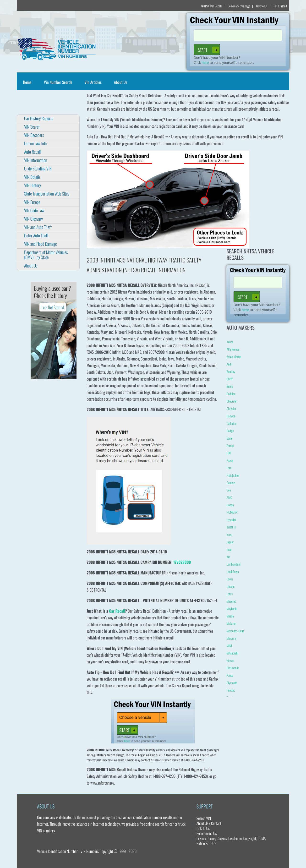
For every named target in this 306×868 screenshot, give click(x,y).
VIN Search (32, 127)
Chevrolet (232, 401)
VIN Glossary (33, 219)
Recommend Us (207, 833)
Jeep (229, 549)
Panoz (230, 675)
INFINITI (231, 527)
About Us (121, 82)
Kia (228, 557)
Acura (230, 342)
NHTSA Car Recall (211, 6)
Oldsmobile (233, 668)
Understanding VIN (38, 169)
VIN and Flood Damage (41, 244)
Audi (229, 364)
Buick (230, 386)
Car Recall (117, 611)
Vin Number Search (58, 82)
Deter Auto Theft (36, 235)
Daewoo (231, 416)
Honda (230, 505)
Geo (229, 490)
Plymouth (232, 683)
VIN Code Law (34, 210)
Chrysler (231, 408)
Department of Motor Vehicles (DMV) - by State (46, 255)
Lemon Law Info (35, 143)
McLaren (231, 623)
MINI (229, 646)
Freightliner (233, 475)
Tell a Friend (280, 6)
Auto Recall (32, 152)
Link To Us (203, 828)
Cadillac (231, 394)
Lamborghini (233, 564)
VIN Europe (32, 202)
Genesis (231, 483)
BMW (229, 379)
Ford (229, 468)
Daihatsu (231, 423)
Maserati (231, 601)
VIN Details (32, 177)
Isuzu (229, 534)
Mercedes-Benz (235, 631)
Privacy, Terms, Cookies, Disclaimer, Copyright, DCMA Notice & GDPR (231, 841)
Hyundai (231, 520)
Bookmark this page (239, 6)
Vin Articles (93, 82)
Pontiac (231, 690)
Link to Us (262, 6)
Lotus (229, 594)
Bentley (231, 371)
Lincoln (230, 586)
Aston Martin (234, 357)
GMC (229, 497)
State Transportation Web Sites (47, 194)
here (205, 63)
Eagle (229, 438)
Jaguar (230, 542)
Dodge (230, 431)
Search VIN (204, 818)
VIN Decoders (34, 135)
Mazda (230, 616)
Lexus (230, 579)
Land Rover (233, 571)
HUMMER (232, 512)
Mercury (231, 638)
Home (28, 82)
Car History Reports (39, 118)
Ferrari (230, 445)
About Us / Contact (209, 823)
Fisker (230, 460)
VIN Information (36, 160)
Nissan (230, 660)
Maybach (231, 609)
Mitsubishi (232, 653)
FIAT (229, 453)
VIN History (33, 185)
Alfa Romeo (233, 349)
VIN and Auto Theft (38, 227)
